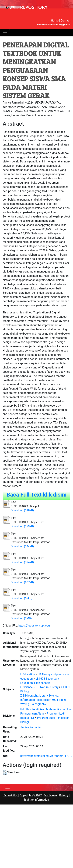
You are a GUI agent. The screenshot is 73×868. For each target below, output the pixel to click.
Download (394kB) (22, 562)
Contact (65, 21)
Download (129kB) (22, 526)
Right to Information (36, 800)
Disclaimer (51, 795)
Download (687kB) (22, 582)
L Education (28, 674)
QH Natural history (47, 687)
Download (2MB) (21, 618)
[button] (5, 772)
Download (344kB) (22, 546)
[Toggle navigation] (5, 33)
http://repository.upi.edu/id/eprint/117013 (46, 756)
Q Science (27, 687)
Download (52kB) (22, 598)
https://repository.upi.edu (34, 626)
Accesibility (10, 795)
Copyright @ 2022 (31, 795)
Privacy (64, 795)
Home (55, 21)
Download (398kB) (22, 510)
